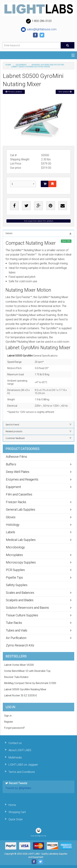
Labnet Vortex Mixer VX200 (19, 665)
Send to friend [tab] (38, 425)
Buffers (11, 464)
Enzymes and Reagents (22, 479)
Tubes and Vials (17, 630)
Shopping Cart (17, 812)
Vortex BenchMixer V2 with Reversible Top (27, 671)
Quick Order (16, 819)
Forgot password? (14, 728)
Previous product (14, 92)
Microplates (14, 555)
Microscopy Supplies (21, 562)
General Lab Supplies (21, 509)
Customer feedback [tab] (38, 438)
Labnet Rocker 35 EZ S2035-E (21, 696)
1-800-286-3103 (38, 21)
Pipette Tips (14, 577)
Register (9, 722)
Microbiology (15, 547)
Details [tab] (38, 233)
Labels (10, 532)
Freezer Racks (16, 502)
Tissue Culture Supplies (22, 615)
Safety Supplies (17, 585)
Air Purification (16, 638)
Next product (65, 92)
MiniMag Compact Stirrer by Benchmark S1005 (30, 683)
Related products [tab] (38, 431)
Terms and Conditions (22, 772)
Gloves (11, 517)
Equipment (21, 65)
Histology (13, 525)
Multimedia (15, 757)
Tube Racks (14, 623)
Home (8, 65)
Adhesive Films (16, 457)
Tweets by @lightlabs (18, 788)
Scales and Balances (20, 593)
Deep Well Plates (18, 472)
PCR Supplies (15, 570)
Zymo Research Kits (20, 645)
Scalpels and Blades (20, 600)
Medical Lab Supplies (21, 540)
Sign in (8, 716)
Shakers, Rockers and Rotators (48, 65)
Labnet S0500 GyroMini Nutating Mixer (25, 689)
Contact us (15, 743)
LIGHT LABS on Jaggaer (23, 765)
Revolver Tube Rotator (16, 677)
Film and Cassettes (19, 494)
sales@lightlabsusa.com (39, 30)
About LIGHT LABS (20, 750)
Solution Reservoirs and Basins (27, 608)
